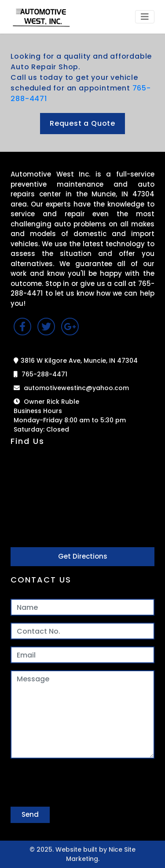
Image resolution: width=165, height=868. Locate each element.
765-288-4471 (40, 374)
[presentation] (77, 783)
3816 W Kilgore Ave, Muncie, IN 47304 (76, 361)
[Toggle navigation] (145, 17)
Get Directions (83, 556)
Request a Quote (82, 123)
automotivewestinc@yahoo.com (71, 388)
